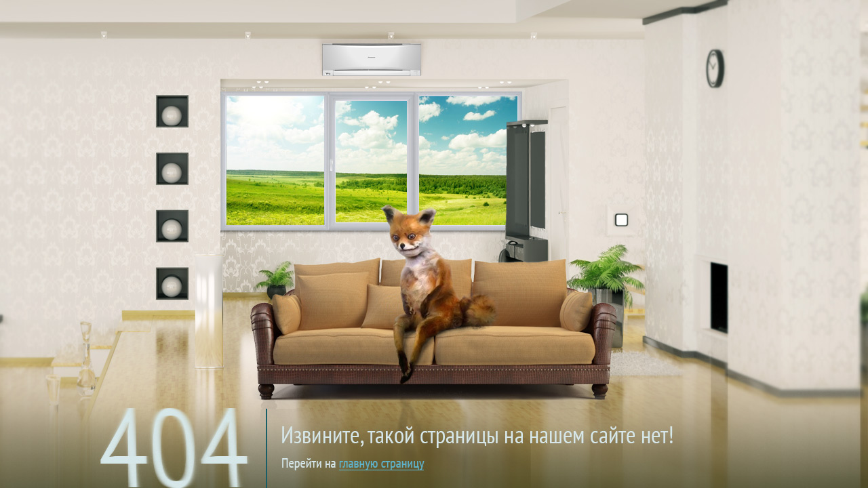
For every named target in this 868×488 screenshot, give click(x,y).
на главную (442, 423)
